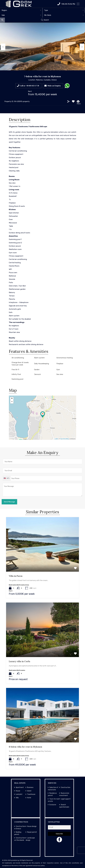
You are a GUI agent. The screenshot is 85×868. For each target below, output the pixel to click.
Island (29, 791)
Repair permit (32, 832)
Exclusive (53, 805)
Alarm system (39, 358)
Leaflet (56, 439)
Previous (2, 46)
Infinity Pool (16, 374)
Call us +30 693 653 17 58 (29, 86)
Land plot (19, 794)
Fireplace (60, 364)
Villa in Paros (16, 576)
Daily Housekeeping (42, 364)
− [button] (12, 402)
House (18, 791)
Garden (37, 370)
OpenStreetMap (65, 439)
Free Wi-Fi (15, 370)
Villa (17, 798)
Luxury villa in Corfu (19, 661)
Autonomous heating (65, 358)
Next (83, 46)
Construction (66, 787)
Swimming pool (17, 379)
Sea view (60, 374)
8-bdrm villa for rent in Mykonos (25, 747)
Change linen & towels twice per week (20, 364)
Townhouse (31, 794)
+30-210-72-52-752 (66, 4)
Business (30, 787)
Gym (58, 370)
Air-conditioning (18, 358)
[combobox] (21, 10)
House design (32, 826)
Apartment (20, 787)
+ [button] (12, 399)
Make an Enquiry (54, 86)
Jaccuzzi (37, 374)
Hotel (29, 798)
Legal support (66, 799)
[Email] (59, 827)
